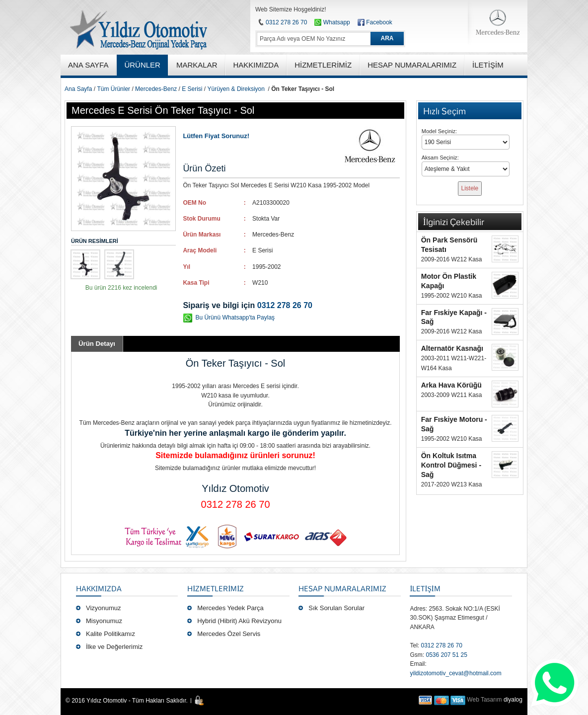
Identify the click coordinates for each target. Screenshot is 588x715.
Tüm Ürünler (113, 89)
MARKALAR (197, 65)
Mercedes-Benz (156, 89)
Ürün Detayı (97, 344)
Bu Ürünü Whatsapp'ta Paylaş (235, 318)
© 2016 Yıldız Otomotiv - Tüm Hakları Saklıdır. (127, 701)
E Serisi (192, 89)
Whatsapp (332, 22)
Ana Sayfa (78, 89)
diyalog (513, 700)
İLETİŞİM (425, 588)
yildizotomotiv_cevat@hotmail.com (455, 673)
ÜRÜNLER (142, 65)
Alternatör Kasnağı (452, 348)
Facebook (379, 22)
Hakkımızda (99, 588)
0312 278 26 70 (286, 22)
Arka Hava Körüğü (451, 385)
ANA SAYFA (88, 65)
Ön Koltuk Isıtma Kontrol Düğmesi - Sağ (451, 465)
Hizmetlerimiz (216, 588)
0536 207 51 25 (446, 655)
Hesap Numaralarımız (342, 588)
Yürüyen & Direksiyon (236, 89)
